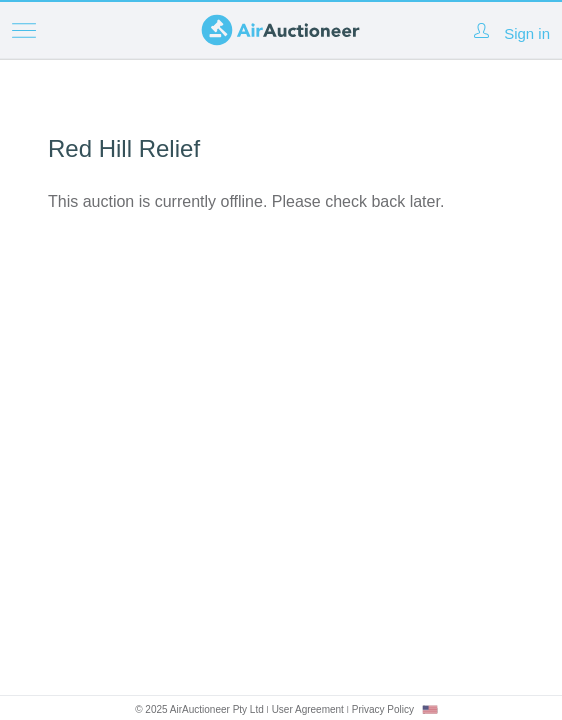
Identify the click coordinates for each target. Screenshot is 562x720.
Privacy (383, 709)
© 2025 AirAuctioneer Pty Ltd (199, 709)
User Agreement (308, 709)
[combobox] (430, 709)
